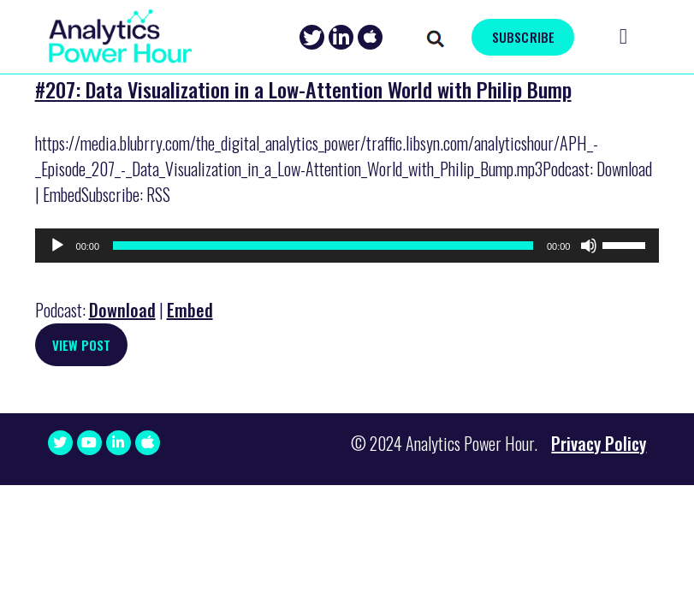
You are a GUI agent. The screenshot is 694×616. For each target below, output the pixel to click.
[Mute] (589, 246)
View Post (81, 345)
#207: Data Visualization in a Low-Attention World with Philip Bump (303, 89)
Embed (190, 310)
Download (122, 310)
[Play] (57, 246)
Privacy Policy (599, 443)
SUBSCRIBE (523, 37)
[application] (347, 246)
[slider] (323, 246)
